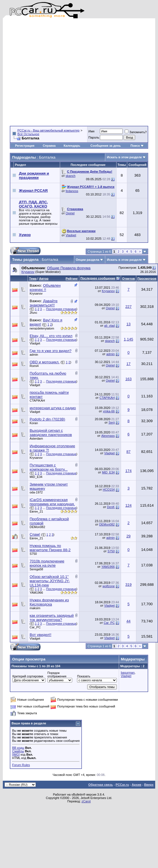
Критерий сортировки (28, 676)
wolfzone (108, 586)
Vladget (71, 235)
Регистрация (25, 146)
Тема (33, 279)
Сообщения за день (106, 146)
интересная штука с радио (53, 408)
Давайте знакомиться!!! (44, 303)
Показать (84, 676)
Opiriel (70, 213)
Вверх (149, 785)
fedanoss (72, 191)
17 (129, 364)
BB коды (18, 748)
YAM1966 (108, 567)
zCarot (86, 801)
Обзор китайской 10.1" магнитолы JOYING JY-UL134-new (50, 581)
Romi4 (34, 366)
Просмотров (147, 279)
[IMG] (16, 755)
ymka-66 (109, 411)
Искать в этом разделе (124, 157)
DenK (111, 507)
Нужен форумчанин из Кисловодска (49, 602)
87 (129, 452)
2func (33, 313)
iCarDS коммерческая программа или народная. (52, 502)
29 (129, 536)
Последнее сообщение (98, 278)
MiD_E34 (36, 477)
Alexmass (108, 436)
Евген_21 (36, 511)
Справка (49, 146)
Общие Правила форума (69, 268)
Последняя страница (61, 309)
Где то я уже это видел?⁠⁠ (51, 351)
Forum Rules (21, 765)
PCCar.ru (122, 785)
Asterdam (36, 439)
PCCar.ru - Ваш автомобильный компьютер (49, 130)
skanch (71, 176)
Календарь (72, 146)
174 (128, 471)
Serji (112, 422)
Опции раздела (88, 260)
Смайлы (18, 751)
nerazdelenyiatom (42, 328)
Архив (137, 785)
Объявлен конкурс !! (45, 288)
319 (128, 585)
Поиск (137, 146)
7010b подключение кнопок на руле (47, 563)
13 (129, 324)
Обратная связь (101, 785)
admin (34, 355)
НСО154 (109, 489)
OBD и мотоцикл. (45, 362)
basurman (128, 673)
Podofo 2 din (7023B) (47, 419)
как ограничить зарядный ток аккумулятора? (52, 618)
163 (128, 379)
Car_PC (35, 627)
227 (128, 307)
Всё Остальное (28, 134)
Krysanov (28, 272)
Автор (44, 279)
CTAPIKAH (37, 400)
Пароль (94, 137)
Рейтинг (72, 279)
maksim (35, 608)
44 (129, 621)
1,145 (129, 339)
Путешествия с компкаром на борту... (49, 467)
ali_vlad (109, 326)
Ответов (129, 279)
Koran (34, 423)
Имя (91, 131)
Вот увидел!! (40, 635)
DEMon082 (37, 527)
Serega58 (36, 569)
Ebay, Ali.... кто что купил (51, 336)
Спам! (35, 534)
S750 (33, 554)
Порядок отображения (57, 675)
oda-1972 (36, 492)
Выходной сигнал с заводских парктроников (51, 433)
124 (128, 505)
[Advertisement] (54, 72)
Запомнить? (136, 132)
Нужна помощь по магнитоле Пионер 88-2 (50, 548)
